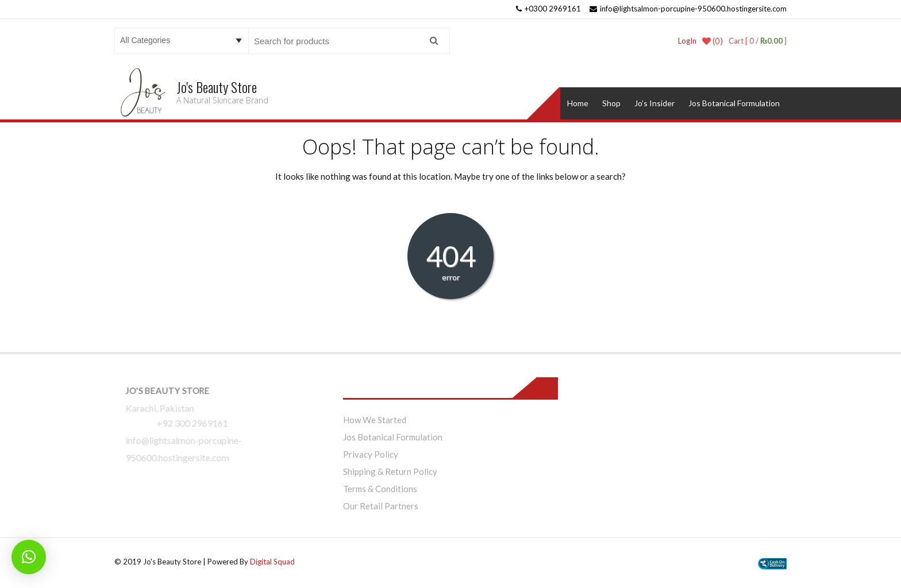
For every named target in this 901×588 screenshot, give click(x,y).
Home (578, 103)
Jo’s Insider (654, 103)
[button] (29, 557)
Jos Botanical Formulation (734, 103)
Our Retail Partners (381, 506)
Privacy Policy (371, 454)
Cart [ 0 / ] (758, 41)
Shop (611, 103)
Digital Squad (272, 562)
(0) (713, 41)
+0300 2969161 (548, 9)
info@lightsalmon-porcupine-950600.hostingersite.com (688, 9)
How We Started (375, 420)
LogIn (687, 41)
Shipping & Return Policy (390, 471)
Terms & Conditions (380, 489)
